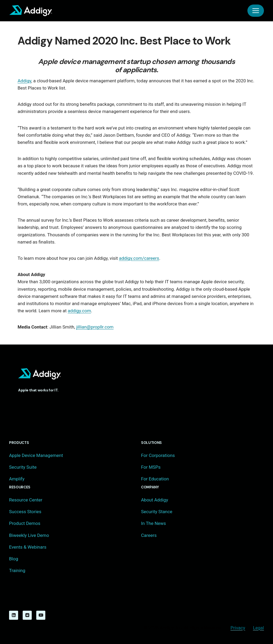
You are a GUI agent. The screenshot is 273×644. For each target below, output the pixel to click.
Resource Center (26, 500)
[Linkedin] (14, 615)
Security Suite (23, 467)
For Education (155, 479)
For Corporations (158, 455)
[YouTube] (41, 615)
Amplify (17, 479)
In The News (153, 523)
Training (17, 570)
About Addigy (154, 500)
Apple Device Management (36, 455)
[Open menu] (256, 11)
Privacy (238, 628)
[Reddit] (27, 615)
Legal (258, 628)
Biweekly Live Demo (29, 535)
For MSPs (151, 467)
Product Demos (25, 523)
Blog (14, 559)
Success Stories (25, 512)
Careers (149, 535)
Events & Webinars (28, 547)
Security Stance (157, 512)
